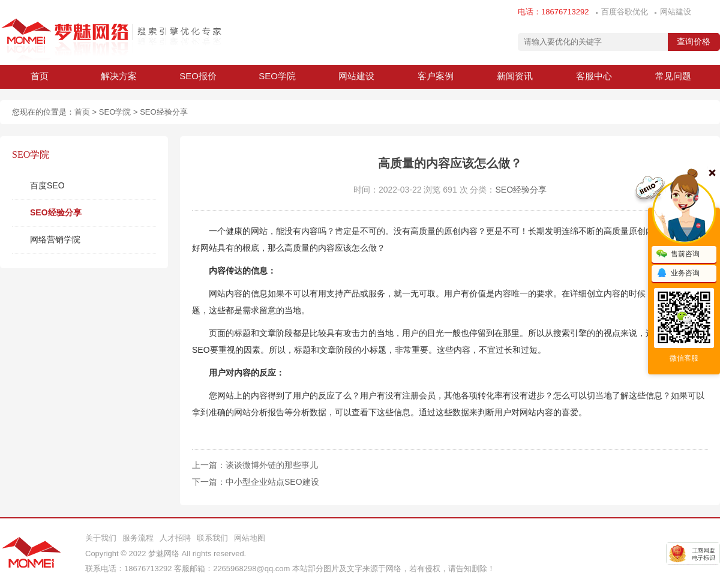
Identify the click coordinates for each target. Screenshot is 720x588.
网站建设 (676, 12)
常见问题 (673, 76)
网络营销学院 (55, 239)
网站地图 (250, 538)
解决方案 (119, 76)
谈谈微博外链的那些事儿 (272, 465)
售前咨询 (678, 254)
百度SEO (47, 185)
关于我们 (101, 538)
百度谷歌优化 (625, 12)
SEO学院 (277, 76)
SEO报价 (198, 76)
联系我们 (212, 538)
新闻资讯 (515, 76)
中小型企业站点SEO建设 (272, 482)
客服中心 (594, 76)
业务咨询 (678, 274)
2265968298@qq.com (251, 568)
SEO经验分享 (163, 112)
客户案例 (436, 76)
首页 (40, 76)
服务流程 (138, 538)
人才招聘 (175, 538)
